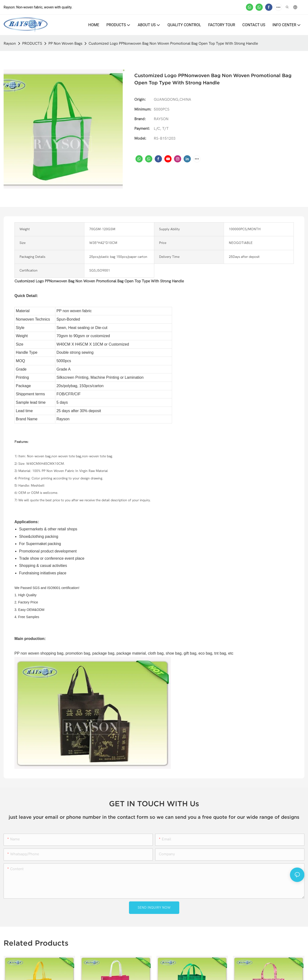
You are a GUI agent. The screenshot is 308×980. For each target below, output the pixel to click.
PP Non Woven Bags (65, 43)
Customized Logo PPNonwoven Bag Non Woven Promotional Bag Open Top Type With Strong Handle (173, 43)
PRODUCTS (32, 43)
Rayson (10, 43)
